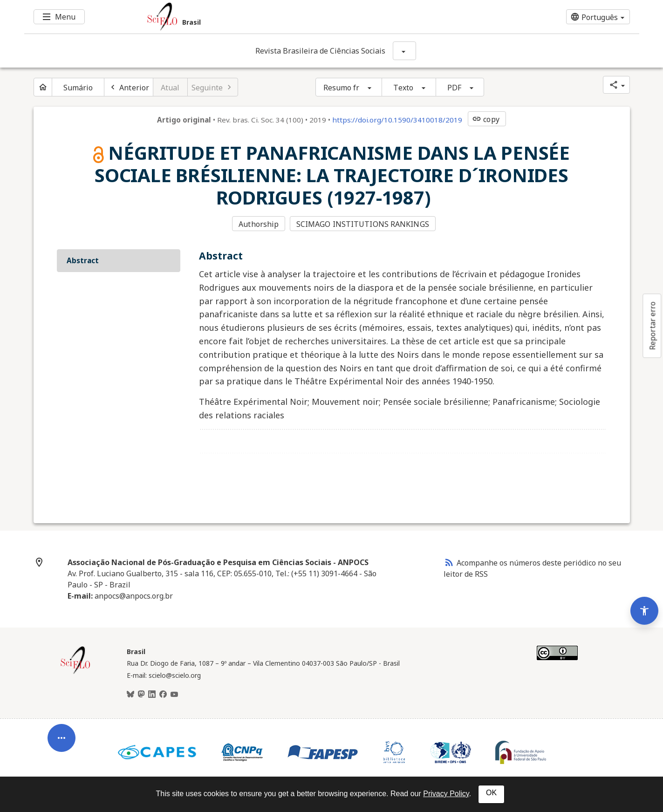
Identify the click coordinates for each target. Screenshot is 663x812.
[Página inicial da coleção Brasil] (75, 673)
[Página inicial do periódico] (43, 87)
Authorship (259, 224)
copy (485, 119)
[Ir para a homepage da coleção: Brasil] (280, 17)
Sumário (78, 88)
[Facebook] (163, 695)
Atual (170, 88)
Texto (403, 88)
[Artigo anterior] (129, 87)
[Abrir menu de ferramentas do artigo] (62, 742)
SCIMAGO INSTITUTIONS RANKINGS (363, 224)
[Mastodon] (141, 695)
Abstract (83, 260)
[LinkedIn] (152, 695)
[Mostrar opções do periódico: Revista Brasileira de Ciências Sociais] (404, 51)
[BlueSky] (130, 695)
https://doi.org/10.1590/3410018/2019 (397, 120)
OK (491, 793)
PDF (454, 88)
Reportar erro (652, 326)
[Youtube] (174, 695)
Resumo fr (342, 88)
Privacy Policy (446, 794)
